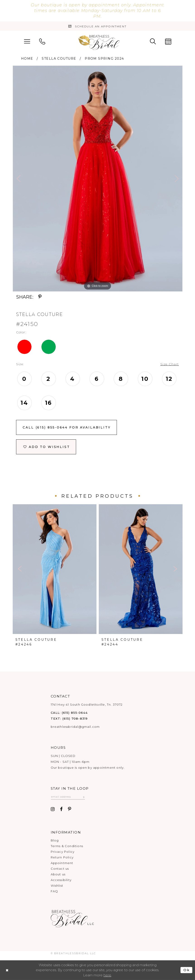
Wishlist (57, 886)
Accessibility (61, 880)
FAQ (54, 891)
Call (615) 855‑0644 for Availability (67, 427)
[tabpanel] (98, 179)
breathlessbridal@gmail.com (75, 727)
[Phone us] (42, 41)
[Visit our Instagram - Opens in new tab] (53, 809)
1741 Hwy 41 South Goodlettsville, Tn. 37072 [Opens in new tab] (87, 704)
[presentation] (55, 569)
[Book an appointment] (97, 26)
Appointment (62, 863)
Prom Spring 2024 (104, 59)
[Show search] (153, 41)
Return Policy (62, 857)
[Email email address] (68, 797)
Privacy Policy (63, 852)
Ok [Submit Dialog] (187, 970)
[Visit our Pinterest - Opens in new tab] (70, 809)
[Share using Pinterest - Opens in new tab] (40, 297)
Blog (55, 840)
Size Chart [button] (170, 364)
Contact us (60, 869)
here (107, 975)
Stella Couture (59, 59)
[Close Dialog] (7, 970)
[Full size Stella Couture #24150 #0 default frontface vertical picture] (98, 179)
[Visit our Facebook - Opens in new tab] (61, 809)
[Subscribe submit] (84, 797)
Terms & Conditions (67, 846)
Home (27, 59)
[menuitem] (27, 41)
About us (58, 874)
